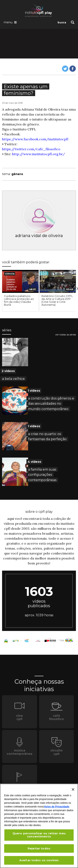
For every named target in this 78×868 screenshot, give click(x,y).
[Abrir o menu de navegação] (10, 22)
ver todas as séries (66, 335)
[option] (20, 291)
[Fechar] (73, 789)
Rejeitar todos (39, 848)
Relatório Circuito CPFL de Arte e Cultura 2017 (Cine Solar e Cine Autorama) (57, 300)
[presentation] (20, 281)
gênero (17, 174)
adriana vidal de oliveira (39, 236)
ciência (10, 274)
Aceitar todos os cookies (39, 860)
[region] (39, 826)
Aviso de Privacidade (57, 807)
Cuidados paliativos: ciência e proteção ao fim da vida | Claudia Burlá (19, 300)
